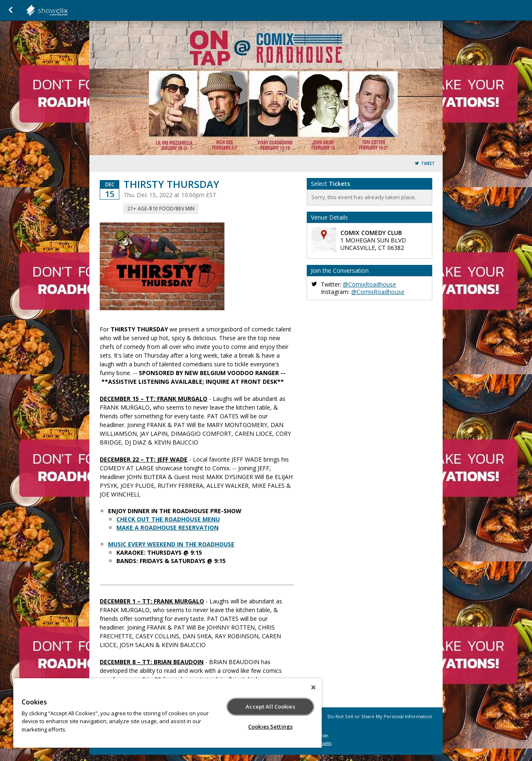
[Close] (313, 687)
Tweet (428, 164)
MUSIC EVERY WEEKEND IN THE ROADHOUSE (171, 544)
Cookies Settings (270, 726)
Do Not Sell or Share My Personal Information (380, 716)
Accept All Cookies (270, 707)
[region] (167, 713)
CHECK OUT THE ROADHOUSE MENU (168, 519)
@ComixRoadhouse (369, 284)
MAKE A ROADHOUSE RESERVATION (167, 528)
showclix (67, 10)
